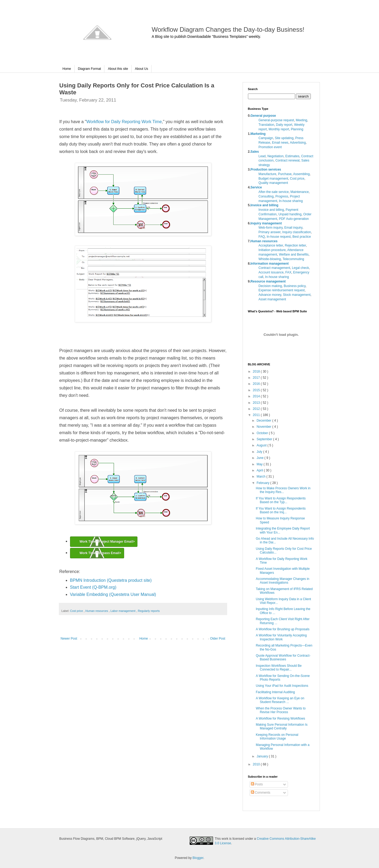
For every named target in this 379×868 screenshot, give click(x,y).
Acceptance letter (271, 245)
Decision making (270, 286)
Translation (266, 125)
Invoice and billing (265, 205)
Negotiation (276, 156)
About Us (142, 69)
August (262, 445)
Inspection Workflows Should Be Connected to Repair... (279, 668)
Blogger (198, 858)
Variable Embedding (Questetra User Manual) (113, 594)
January (263, 756)
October (263, 433)
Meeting (302, 120)
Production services (266, 169)
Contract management (274, 268)
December (264, 421)
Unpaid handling (290, 214)
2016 (257, 384)
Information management (270, 264)
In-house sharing (291, 201)
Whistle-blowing (270, 259)
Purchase (285, 174)
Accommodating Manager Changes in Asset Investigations (282, 581)
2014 (257, 396)
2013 (257, 403)
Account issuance (271, 272)
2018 (257, 372)
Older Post (218, 639)
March (261, 477)
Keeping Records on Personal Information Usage (277, 737)
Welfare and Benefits (294, 255)
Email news (280, 143)
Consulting (266, 196)
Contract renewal (288, 160)
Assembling (301, 174)
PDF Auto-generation (294, 219)
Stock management (297, 295)
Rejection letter (295, 245)
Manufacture (268, 174)
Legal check (300, 268)
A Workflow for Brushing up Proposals (282, 629)
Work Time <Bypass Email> (100, 553)
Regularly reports (149, 611)
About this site (118, 69)
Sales (255, 152)
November (264, 427)
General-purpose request (276, 120)
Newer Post (69, 639)
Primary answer (270, 232)
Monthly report (279, 129)
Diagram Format (90, 69)
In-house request (279, 237)
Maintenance (300, 192)
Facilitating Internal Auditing (275, 692)
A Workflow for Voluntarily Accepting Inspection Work (281, 637)
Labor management (123, 611)
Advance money (270, 295)
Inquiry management (266, 223)
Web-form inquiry (271, 228)
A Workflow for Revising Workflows (280, 718)
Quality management (273, 183)
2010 (257, 764)
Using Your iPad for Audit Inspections (282, 686)
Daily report (284, 125)
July (260, 452)
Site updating (284, 138)
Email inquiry (293, 228)
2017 (257, 378)
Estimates (292, 156)
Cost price (77, 611)
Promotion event (270, 147)
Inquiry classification (297, 232)
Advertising (298, 143)
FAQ (262, 237)
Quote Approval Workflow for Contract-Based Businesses (283, 657)
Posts (257, 784)
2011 (257, 415)
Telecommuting (293, 259)
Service (256, 187)
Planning (297, 129)
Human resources (97, 611)
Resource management (268, 281)
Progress (282, 196)
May (260, 464)
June (260, 458)
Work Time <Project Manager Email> (107, 542)
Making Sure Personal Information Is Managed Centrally (282, 726)
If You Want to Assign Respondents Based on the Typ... (281, 500)
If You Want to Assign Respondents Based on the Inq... (281, 510)
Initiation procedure (272, 250)
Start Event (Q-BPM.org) (93, 587)
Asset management (272, 299)
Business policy (295, 286)
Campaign (266, 138)
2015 (257, 390)
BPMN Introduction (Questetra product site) (111, 580)
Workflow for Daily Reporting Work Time (124, 122)
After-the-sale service (274, 192)
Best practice (302, 237)
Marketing (258, 134)
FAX (288, 272)
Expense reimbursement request (282, 290)
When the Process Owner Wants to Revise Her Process (281, 710)
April (260, 470)
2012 (257, 409)
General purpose (263, 116)
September (265, 439)
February (263, 483)
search (303, 96)
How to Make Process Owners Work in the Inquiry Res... (283, 490)
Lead (262, 156)
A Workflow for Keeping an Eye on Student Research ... (280, 700)
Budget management (273, 179)
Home (67, 69)
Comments (261, 793)
